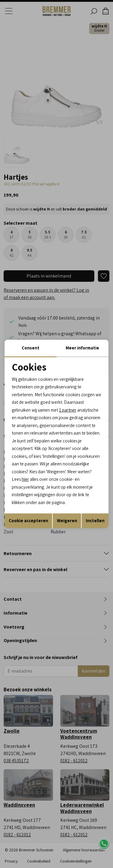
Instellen (95, 521)
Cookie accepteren (28, 521)
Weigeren (67, 521)
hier (25, 479)
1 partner (68, 410)
